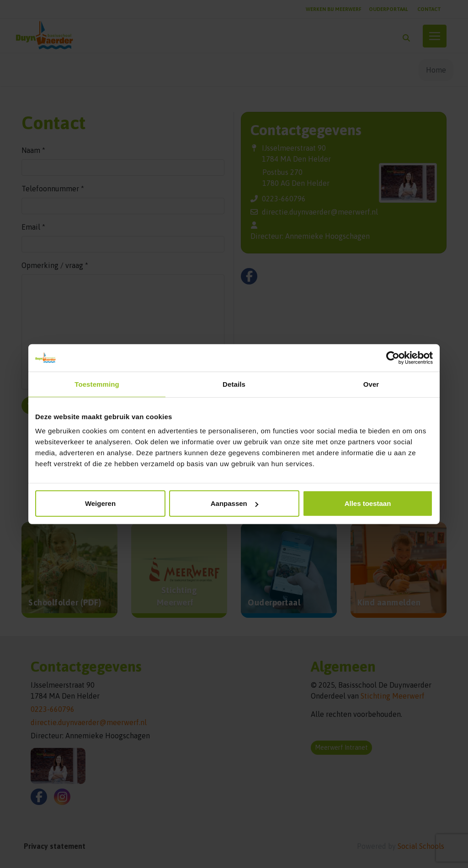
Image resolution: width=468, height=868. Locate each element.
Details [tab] (234, 384)
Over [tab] (371, 384)
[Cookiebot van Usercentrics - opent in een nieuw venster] (393, 358)
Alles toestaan (368, 503)
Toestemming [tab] (97, 384)
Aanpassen (234, 503)
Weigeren (100, 503)
